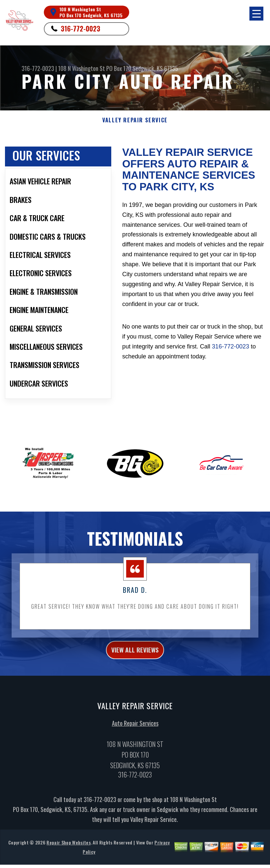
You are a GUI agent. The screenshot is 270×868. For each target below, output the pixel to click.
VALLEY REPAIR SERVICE (135, 120)
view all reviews (135, 657)
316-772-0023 (81, 29)
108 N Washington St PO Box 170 (95, 68)
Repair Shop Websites (68, 851)
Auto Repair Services (135, 732)
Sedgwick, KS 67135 (155, 68)
